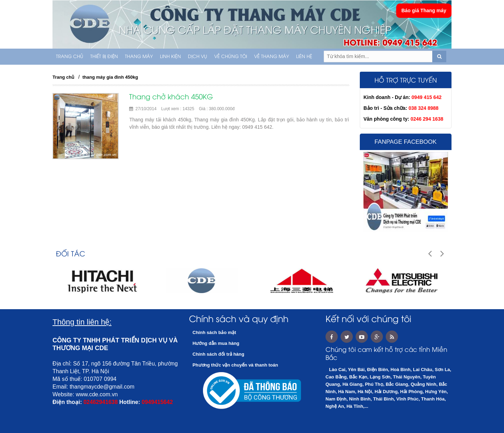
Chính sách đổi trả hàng (218, 354)
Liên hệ (304, 57)
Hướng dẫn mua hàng (216, 343)
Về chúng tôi (231, 57)
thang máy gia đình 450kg (110, 77)
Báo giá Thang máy (424, 10)
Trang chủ (70, 57)
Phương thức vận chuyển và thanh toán (235, 365)
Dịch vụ (198, 57)
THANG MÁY (139, 57)
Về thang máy (272, 57)
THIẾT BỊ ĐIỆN (104, 57)
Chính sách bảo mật (214, 332)
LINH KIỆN (170, 57)
